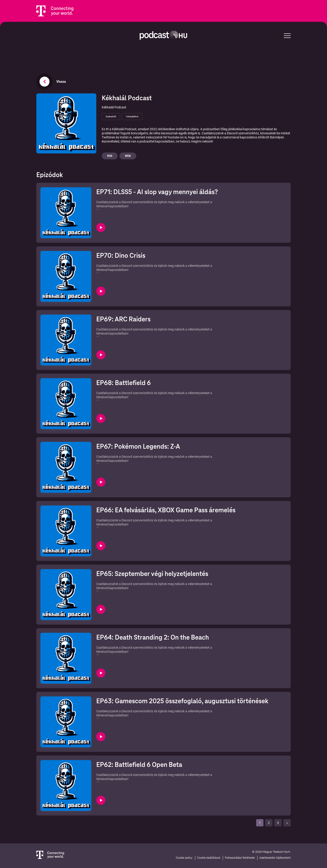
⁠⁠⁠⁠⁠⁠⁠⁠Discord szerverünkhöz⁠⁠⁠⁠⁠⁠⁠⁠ (137, 584)
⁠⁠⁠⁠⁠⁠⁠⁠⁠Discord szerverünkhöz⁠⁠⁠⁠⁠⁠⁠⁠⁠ (137, 520)
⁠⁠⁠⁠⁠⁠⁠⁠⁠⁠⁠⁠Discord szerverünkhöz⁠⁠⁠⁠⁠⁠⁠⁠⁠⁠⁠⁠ (137, 329)
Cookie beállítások (209, 858)
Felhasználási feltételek (240, 858)
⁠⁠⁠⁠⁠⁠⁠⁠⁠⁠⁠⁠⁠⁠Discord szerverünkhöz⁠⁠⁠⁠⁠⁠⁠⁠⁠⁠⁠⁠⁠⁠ (137, 202)
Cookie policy (184, 858)
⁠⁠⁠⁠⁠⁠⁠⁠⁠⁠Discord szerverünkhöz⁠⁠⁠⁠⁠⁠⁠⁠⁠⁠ (137, 457)
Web (128, 156)
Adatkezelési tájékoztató (275, 858)
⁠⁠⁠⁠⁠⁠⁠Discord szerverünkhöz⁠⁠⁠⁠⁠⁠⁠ (137, 648)
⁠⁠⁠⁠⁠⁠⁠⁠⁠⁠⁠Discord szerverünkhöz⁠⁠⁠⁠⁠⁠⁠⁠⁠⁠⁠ (137, 393)
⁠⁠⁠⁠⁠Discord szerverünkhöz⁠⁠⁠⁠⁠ (137, 775)
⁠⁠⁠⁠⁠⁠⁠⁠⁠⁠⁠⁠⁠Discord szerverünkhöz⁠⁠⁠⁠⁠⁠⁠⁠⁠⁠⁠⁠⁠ (137, 266)
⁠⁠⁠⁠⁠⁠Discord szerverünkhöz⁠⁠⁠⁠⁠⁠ (137, 711)
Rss (110, 156)
